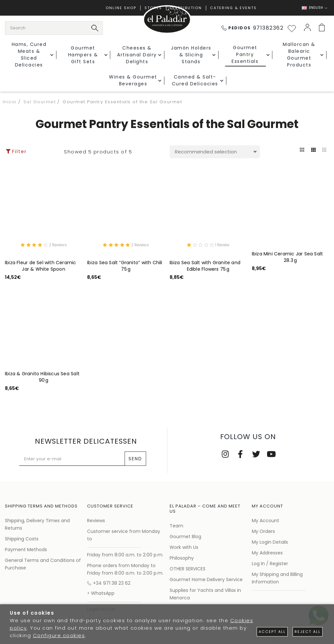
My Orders (263, 531)
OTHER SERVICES (188, 569)
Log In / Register (270, 564)
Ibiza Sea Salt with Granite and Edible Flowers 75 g (205, 267)
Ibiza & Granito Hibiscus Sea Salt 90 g (42, 378)
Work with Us (184, 547)
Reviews (96, 521)
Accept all (272, 632)
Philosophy (182, 558)
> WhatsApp (101, 593)
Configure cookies (59, 635)
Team (176, 526)
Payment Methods (26, 550)
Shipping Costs (22, 539)
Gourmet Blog (185, 537)
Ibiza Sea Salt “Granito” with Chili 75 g (125, 267)
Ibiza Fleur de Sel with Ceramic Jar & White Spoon (41, 267)
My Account (266, 521)
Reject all (308, 632)
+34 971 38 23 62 (109, 583)
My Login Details (270, 542)
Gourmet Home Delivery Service (206, 580)
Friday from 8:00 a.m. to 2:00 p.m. (125, 555)
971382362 (253, 28)
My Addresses (267, 553)
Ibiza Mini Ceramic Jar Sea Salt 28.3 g (288, 257)
